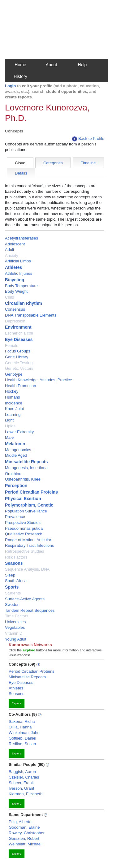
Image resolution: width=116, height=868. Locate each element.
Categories (53, 163)
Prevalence (15, 517)
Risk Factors (16, 557)
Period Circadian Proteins (31, 492)
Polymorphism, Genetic (29, 505)
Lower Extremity (19, 432)
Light (9, 420)
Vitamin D (14, 633)
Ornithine (13, 474)
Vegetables (15, 627)
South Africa (16, 581)
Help (82, 65)
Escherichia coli (19, 333)
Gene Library (17, 357)
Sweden (12, 605)
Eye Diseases (19, 339)
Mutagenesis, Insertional (27, 468)
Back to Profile (88, 139)
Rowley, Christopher (27, 833)
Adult (10, 250)
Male (9, 437)
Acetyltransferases (21, 238)
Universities (15, 622)
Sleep (10, 575)
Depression (15, 321)
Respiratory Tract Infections (29, 545)
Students (13, 593)
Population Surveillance (26, 511)
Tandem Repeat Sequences (30, 610)
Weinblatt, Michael (25, 844)
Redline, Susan (22, 744)
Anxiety (12, 255)
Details (21, 173)
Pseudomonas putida (24, 528)
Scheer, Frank (21, 783)
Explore (17, 703)
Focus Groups (18, 351)
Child (10, 297)
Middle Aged (16, 455)
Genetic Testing (19, 363)
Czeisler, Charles (24, 777)
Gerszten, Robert (24, 838)
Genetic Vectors (19, 368)
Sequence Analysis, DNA (27, 569)
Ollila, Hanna (20, 727)
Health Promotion (20, 386)
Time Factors (17, 616)
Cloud (20, 163)
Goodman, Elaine (24, 827)
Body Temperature (21, 286)
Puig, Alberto (20, 822)
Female (12, 345)
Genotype (14, 374)
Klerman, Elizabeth (26, 794)
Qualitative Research (24, 534)
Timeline (88, 163)
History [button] (20, 76)
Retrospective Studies (24, 551)
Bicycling (15, 280)
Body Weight (16, 291)
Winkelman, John (24, 733)
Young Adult (16, 639)
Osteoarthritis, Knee (23, 479)
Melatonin (15, 444)
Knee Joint (14, 409)
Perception (16, 486)
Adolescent (15, 244)
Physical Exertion (23, 499)
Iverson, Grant (21, 788)
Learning (13, 415)
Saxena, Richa (22, 721)
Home (20, 65)
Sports (12, 587)
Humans (12, 397)
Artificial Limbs (18, 261)
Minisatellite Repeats (26, 462)
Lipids (10, 426)
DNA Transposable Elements (31, 315)
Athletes (13, 267)
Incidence (14, 403)
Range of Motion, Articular (28, 540)
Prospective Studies (23, 523)
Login (10, 86)
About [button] (52, 65)
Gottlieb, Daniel (22, 738)
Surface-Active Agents (25, 599)
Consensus (15, 309)
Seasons (14, 563)
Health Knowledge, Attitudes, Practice (39, 380)
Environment (18, 327)
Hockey (12, 391)
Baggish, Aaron (22, 772)
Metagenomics (18, 450)
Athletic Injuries (19, 273)
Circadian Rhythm (24, 303)
